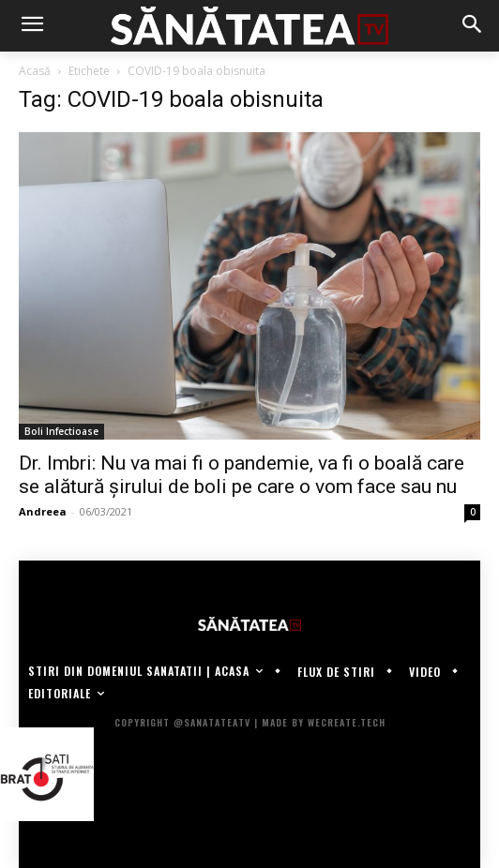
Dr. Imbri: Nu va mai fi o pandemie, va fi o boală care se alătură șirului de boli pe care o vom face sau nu (242, 475)
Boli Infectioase (61, 431)
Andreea (43, 511)
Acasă (35, 71)
